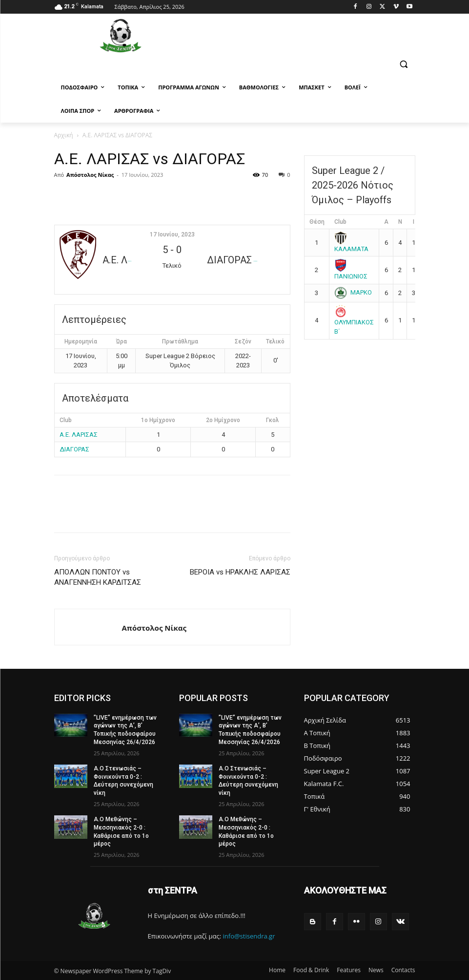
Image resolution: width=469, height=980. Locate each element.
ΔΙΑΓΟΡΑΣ (74, 449)
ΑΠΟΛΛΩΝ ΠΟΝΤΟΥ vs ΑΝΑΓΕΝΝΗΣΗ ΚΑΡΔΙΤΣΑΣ (98, 577)
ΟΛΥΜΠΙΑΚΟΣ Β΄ (354, 321)
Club (340, 222)
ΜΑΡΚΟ (353, 292)
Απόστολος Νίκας (90, 175)
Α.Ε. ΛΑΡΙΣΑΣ (79, 435)
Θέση (317, 222)
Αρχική (64, 135)
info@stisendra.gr (249, 936)
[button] (404, 64)
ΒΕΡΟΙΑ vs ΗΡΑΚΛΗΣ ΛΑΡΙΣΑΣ (240, 572)
